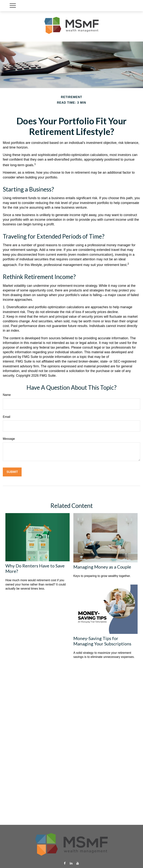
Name (7, 395)
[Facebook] (65, 863)
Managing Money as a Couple (102, 567)
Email (7, 417)
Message (9, 439)
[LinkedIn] (71, 863)
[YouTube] (78, 863)
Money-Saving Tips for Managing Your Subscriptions (102, 641)
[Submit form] (12, 472)
